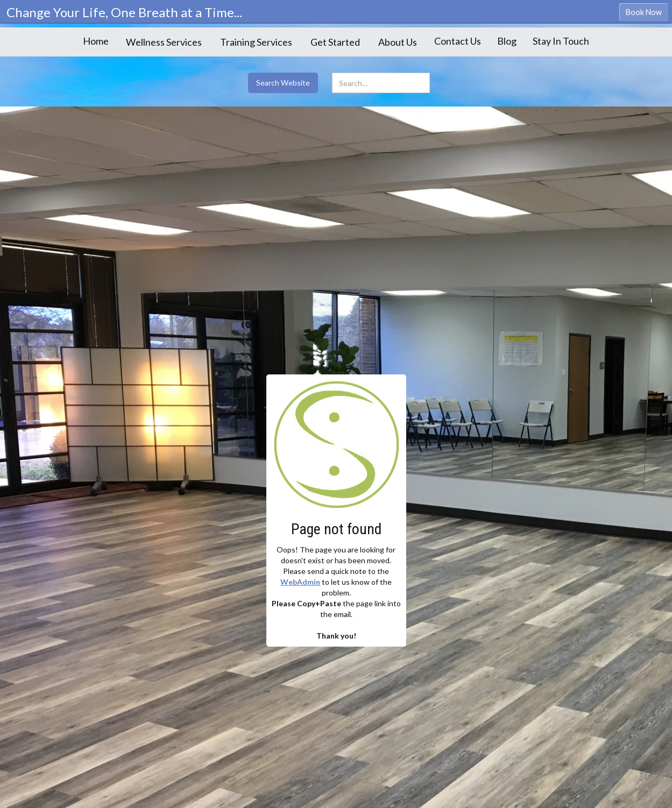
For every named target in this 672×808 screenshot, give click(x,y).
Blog (507, 41)
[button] (164, 42)
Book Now (644, 12)
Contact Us (458, 41)
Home (96, 41)
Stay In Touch (561, 41)
